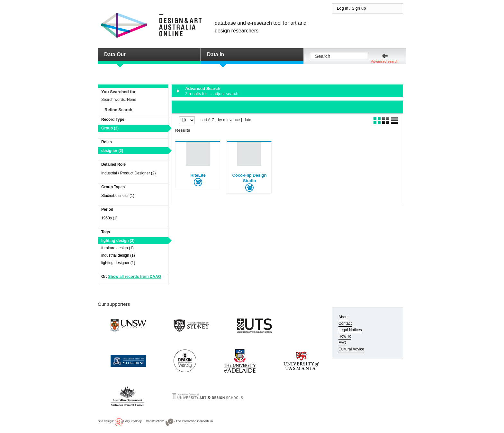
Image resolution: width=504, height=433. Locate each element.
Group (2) (110, 128)
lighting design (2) (118, 241)
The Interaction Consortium (194, 421)
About (343, 317)
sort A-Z (207, 120)
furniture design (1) (117, 248)
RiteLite (198, 175)
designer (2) (112, 151)
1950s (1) (109, 218)
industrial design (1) (118, 255)
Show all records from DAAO (135, 277)
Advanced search (385, 61)
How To (345, 336)
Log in (342, 8)
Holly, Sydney (132, 421)
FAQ (342, 343)
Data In (216, 54)
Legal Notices (350, 330)
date (247, 120)
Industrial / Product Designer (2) (128, 173)
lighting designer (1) (118, 263)
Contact (345, 323)
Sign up (359, 8)
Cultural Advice (351, 349)
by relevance (229, 120)
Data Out (115, 54)
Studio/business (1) (118, 196)
